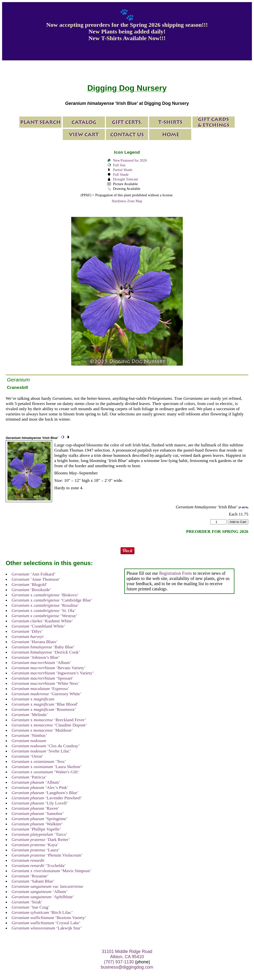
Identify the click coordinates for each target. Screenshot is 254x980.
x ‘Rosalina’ (45, 605)
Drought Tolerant (125, 179)
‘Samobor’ (38, 813)
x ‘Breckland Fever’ (49, 720)
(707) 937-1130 (119, 962)
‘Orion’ (28, 756)
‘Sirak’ (27, 902)
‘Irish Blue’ (32, 438)
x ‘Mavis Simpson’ (52, 871)
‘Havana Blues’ (35, 642)
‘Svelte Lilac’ (41, 751)
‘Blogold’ (30, 584)
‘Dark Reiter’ (41, 839)
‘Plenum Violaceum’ (47, 855)
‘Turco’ (40, 834)
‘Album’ (41, 663)
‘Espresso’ (41, 689)
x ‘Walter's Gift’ (45, 772)
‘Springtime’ (40, 819)
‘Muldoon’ (42, 730)
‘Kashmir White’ (42, 621)
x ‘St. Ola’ (44, 610)
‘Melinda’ (30, 715)
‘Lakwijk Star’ (47, 928)
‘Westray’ (45, 616)
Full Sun (119, 165)
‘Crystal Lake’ (46, 923)
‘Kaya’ (35, 845)
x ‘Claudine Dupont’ (49, 725)
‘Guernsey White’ (47, 694)
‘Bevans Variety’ (49, 668)
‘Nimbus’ (29, 735)
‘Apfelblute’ (43, 897)
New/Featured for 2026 (130, 160)
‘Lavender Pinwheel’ (47, 798)
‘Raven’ (36, 808)
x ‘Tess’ (39, 761)
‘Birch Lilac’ (42, 912)
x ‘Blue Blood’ (45, 704)
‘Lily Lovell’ (40, 803)
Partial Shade (123, 170)
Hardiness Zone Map (127, 201)
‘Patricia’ (29, 777)
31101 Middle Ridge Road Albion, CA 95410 (127, 954)
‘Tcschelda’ (39, 865)
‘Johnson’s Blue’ (36, 657)
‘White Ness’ (46, 683)
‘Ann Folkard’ (34, 574)
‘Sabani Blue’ (33, 881)
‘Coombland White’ (39, 626)
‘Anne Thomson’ (36, 579)
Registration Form (176, 573)
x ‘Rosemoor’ (44, 709)
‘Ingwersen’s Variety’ (53, 673)
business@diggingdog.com (127, 967)
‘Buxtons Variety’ (49, 918)
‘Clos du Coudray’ (46, 746)
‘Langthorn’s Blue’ (45, 793)
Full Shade (121, 174)
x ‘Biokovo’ (45, 595)
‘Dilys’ (27, 631)
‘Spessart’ (43, 678)
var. (48, 886)
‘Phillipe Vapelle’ (36, 829)
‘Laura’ (36, 850)
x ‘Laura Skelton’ (47, 767)
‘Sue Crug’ (31, 907)
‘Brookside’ (32, 590)
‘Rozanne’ (30, 876)
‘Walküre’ (37, 824)
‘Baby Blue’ (43, 647)
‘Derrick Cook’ (46, 652)
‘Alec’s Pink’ (40, 787)
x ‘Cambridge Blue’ (52, 600)
